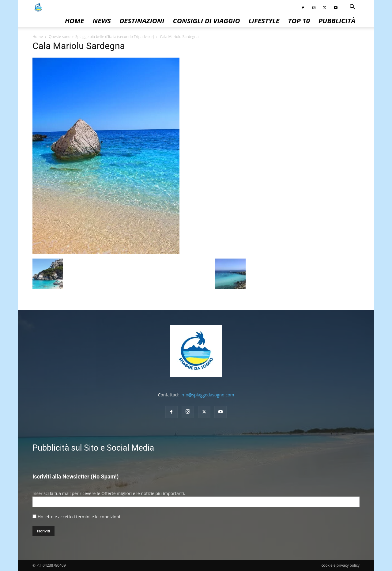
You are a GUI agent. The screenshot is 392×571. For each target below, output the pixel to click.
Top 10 (299, 21)
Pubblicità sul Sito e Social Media (93, 448)
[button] (352, 8)
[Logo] (38, 7)
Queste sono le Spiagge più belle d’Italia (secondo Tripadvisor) (101, 37)
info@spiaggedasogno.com (207, 395)
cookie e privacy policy (341, 565)
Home (75, 21)
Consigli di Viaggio (206, 21)
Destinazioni (142, 21)
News (102, 21)
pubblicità (337, 21)
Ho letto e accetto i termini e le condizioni (79, 517)
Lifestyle (264, 21)
